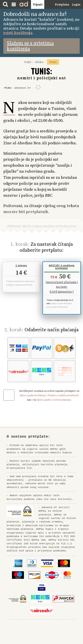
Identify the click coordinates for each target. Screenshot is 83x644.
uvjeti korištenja (18, 33)
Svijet (28, 62)
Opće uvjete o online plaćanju (54, 400)
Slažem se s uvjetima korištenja (30, 46)
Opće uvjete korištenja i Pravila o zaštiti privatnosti (49, 395)
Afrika (39, 62)
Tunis (53, 62)
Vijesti (38, 4)
